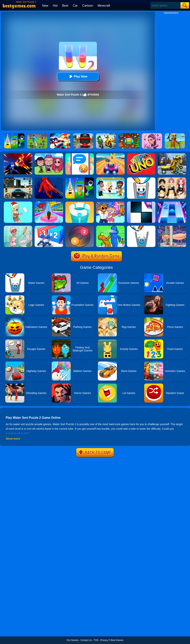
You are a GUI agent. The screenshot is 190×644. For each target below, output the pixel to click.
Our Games (73, 640)
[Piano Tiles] (141, 203)
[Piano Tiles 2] (172, 203)
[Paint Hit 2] (80, 203)
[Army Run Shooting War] (49, 227)
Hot (55, 6)
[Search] (165, 5)
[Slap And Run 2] (110, 227)
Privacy (104, 640)
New (45, 6)
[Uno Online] (141, 155)
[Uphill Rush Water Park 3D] (49, 203)
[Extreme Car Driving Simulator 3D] (18, 179)
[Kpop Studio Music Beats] (49, 155)
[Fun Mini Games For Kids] (110, 203)
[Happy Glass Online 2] (141, 227)
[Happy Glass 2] (141, 179)
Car (75, 6)
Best (65, 6)
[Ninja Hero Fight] (18, 155)
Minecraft (104, 6)
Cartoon (88, 6)
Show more (13, 439)
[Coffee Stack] (80, 179)
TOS (96, 640)
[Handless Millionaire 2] (172, 227)
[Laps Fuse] (80, 227)
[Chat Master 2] (80, 155)
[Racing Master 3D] (110, 155)
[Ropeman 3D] (49, 179)
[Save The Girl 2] (110, 179)
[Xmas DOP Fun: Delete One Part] (18, 203)
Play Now (78, 76)
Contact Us (86, 640)
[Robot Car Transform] (172, 155)
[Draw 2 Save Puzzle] (18, 227)
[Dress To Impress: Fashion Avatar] (172, 179)
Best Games (117, 640)
